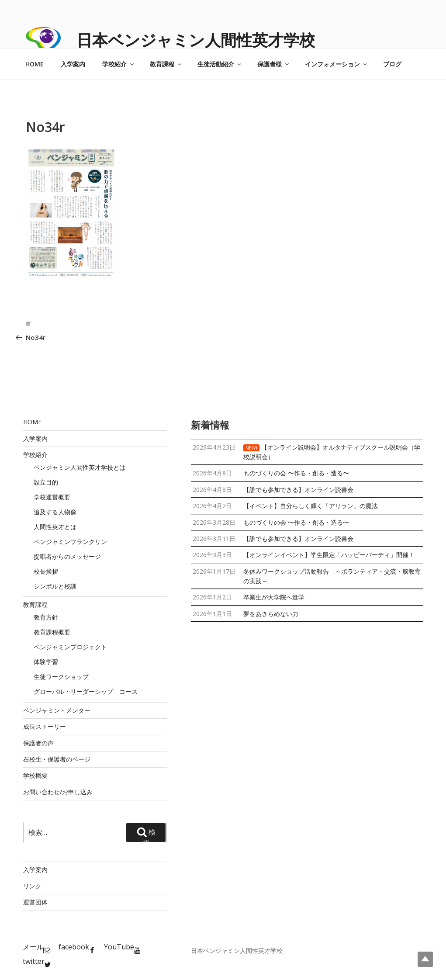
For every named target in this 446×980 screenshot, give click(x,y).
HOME (35, 64)
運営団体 (35, 902)
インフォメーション (337, 64)
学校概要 (35, 775)
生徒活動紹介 (220, 64)
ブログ (392, 64)
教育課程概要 (52, 632)
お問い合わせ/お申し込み (58, 792)
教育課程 (166, 64)
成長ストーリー (45, 726)
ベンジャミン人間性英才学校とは (80, 467)
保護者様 (274, 64)
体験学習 (46, 662)
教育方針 (46, 617)
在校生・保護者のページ (57, 759)
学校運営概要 (52, 497)
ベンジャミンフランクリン (70, 542)
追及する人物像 (55, 512)
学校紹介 (119, 64)
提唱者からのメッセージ (67, 556)
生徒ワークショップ (61, 677)
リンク (32, 886)
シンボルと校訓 (55, 586)
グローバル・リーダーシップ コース (86, 691)
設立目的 (46, 482)
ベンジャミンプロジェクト (70, 647)
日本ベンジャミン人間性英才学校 (196, 40)
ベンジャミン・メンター (57, 710)
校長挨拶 (46, 571)
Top (425, 959)
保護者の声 (38, 743)
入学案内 (73, 64)
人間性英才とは (55, 527)
